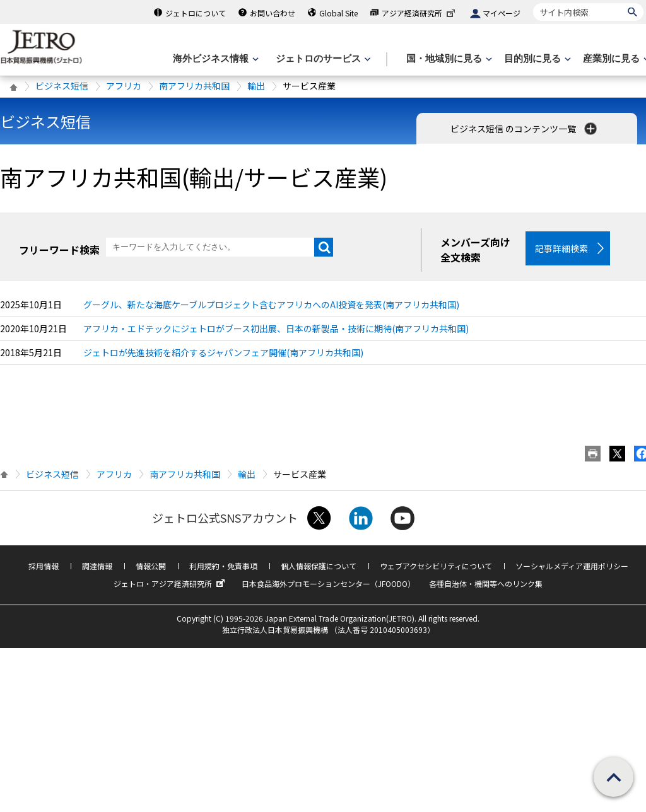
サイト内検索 (533, 3)
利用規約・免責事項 (223, 566)
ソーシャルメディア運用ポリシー (572, 566)
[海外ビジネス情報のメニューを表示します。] (214, 59)
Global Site (338, 13)
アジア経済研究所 (420, 13)
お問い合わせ (273, 13)
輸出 (256, 86)
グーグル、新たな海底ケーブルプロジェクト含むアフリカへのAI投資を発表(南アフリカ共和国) (271, 304)
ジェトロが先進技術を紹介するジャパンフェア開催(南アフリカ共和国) (223, 352)
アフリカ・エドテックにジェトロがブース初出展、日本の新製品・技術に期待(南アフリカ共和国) (276, 328)
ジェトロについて (196, 13)
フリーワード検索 (59, 250)
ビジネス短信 (62, 86)
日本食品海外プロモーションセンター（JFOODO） (328, 583)
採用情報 (44, 566)
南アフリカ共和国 (194, 86)
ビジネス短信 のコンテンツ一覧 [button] (525, 129)
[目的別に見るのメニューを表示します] (536, 59)
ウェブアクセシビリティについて (436, 566)
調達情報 (97, 566)
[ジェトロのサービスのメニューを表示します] (322, 59)
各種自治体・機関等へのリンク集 (486, 583)
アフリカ (124, 86)
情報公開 (151, 566)
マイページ (502, 13)
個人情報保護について (319, 566)
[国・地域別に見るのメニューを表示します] (448, 59)
